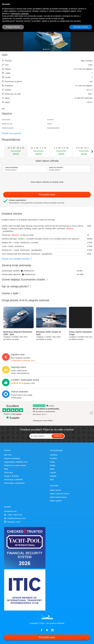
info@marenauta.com (15, 518)
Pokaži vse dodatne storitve (17, 259)
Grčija (52, 462)
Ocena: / (23, 383)
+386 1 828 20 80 (13, 515)
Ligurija (53, 472)
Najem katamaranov (58, 497)
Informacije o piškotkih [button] (20, 14)
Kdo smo (8, 455)
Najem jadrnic (56, 490)
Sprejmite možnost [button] (81, 27)
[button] (91, 4)
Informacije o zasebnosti (14, 483)
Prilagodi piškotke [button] (13, 27)
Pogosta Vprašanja (12, 458)
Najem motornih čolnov (59, 494)
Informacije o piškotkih (13, 479)
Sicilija (52, 465)
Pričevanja (8, 472)
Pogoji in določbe (11, 476)
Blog (6, 469)
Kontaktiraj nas (10, 511)
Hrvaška (53, 458)
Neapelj (53, 476)
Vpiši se (58, 436)
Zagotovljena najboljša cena (23, 360)
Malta (52, 469)
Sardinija (53, 455)
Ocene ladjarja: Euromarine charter (25, 279)
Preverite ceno (47, 195)
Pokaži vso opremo (11, 133)
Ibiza (52, 479)
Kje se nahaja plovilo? (17, 286)
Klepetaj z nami (12, 522)
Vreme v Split (11, 293)
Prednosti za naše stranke (15, 465)
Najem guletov (56, 501)
